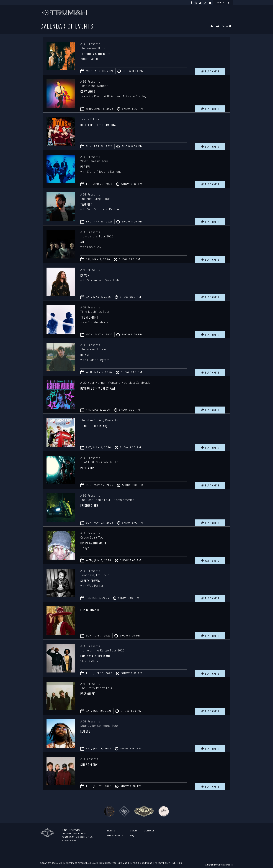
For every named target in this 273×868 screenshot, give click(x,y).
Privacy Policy (162, 863)
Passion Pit (91, 693)
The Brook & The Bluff (101, 53)
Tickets (111, 831)
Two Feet (89, 204)
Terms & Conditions (141, 863)
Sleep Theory (92, 764)
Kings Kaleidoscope (98, 543)
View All (227, 26)
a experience (219, 863)
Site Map (123, 863)
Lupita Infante (94, 609)
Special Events (115, 835)
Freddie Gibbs (93, 505)
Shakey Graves (94, 580)
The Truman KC (64, 12)
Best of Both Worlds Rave (105, 388)
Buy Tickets (210, 71)
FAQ (132, 835)
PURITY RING (91, 467)
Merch (133, 831)
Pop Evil (88, 166)
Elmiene (87, 731)
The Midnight (93, 317)
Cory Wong (91, 91)
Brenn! (86, 354)
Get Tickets (210, 561)
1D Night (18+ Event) (99, 425)
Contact (149, 831)
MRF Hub (177, 863)
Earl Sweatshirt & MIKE (102, 656)
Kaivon (87, 275)
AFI (83, 242)
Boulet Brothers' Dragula (105, 124)
